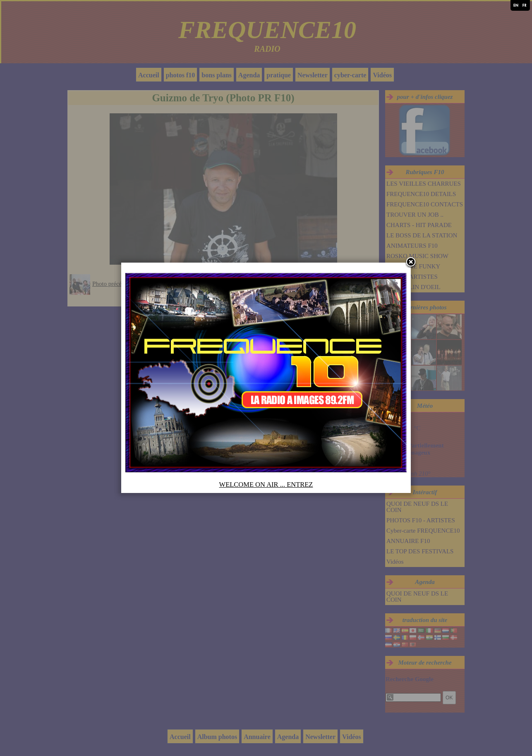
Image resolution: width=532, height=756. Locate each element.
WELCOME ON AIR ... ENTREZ (266, 484)
